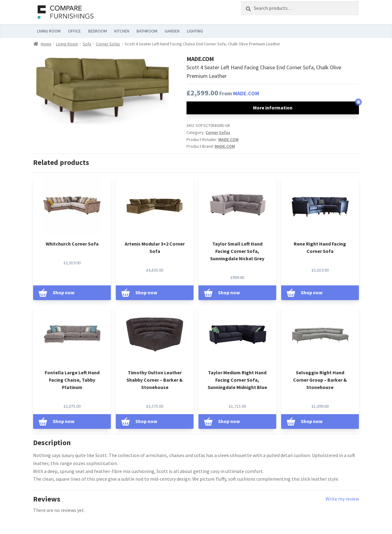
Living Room (67, 44)
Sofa (87, 44)
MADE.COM (246, 93)
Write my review (342, 499)
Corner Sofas (108, 44)
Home (46, 44)
